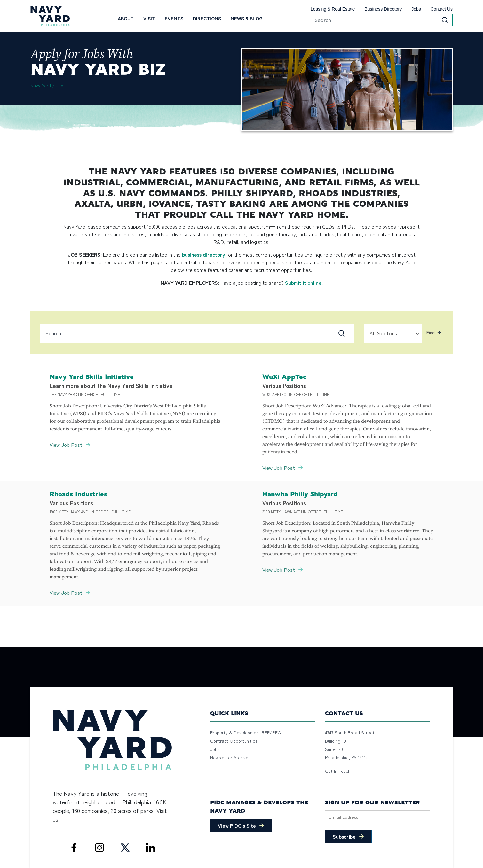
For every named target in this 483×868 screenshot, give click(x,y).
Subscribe (344, 836)
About (126, 18)
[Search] (382, 20)
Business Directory (383, 9)
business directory (203, 254)
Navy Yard (41, 85)
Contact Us (442, 9)
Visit (149, 18)
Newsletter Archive (229, 757)
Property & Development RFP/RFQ (246, 732)
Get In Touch (338, 771)
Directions (207, 18)
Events (174, 18)
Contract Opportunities (234, 741)
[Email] (378, 817)
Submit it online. (304, 283)
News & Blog (247, 18)
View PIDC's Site (237, 825)
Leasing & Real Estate (333, 9)
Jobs (416, 9)
